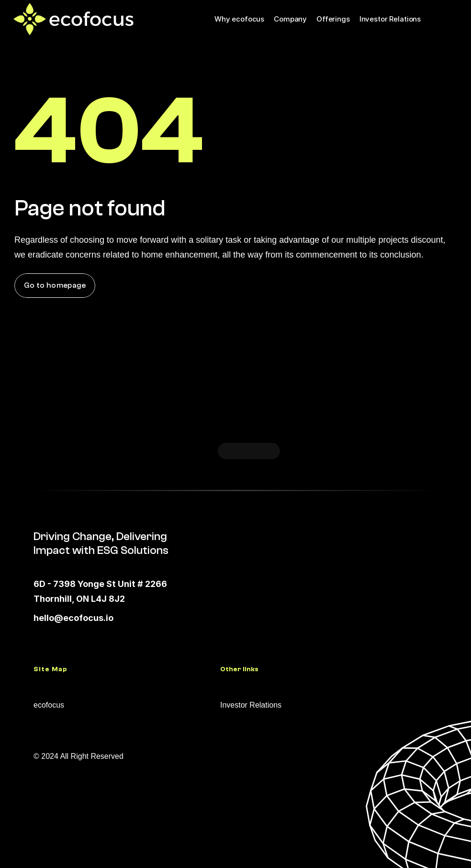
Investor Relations (390, 19)
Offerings (333, 19)
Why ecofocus (239, 19)
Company (290, 19)
